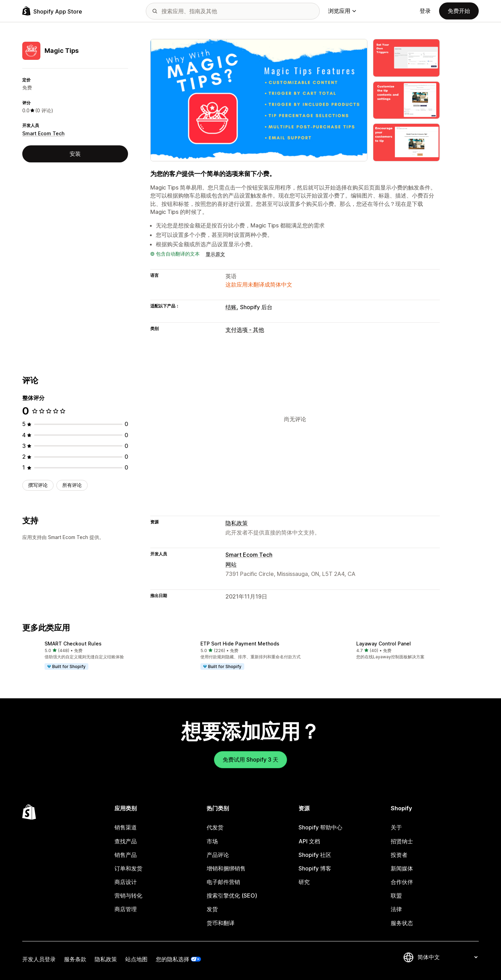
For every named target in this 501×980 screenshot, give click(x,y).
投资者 (399, 855)
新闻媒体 (402, 868)
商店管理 (126, 909)
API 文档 (309, 841)
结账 (231, 307)
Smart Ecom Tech (43, 133)
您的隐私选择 (173, 959)
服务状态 (402, 923)
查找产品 (126, 841)
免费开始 (459, 11)
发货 (212, 909)
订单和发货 (128, 868)
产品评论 (218, 855)
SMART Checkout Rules (73, 644)
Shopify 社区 (315, 855)
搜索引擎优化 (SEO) (232, 895)
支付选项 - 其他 (245, 330)
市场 (212, 841)
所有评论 (72, 485)
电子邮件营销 (223, 882)
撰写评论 (38, 485)
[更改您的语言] (447, 957)
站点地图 (136, 959)
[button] (95, 656)
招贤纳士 (402, 841)
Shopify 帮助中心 (320, 827)
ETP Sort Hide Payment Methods (240, 644)
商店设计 (126, 882)
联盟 (396, 895)
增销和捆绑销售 (226, 868)
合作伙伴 (402, 882)
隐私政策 (237, 523)
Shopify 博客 (315, 868)
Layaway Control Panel (384, 644)
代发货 (215, 827)
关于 (396, 827)
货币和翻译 (221, 923)
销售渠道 (126, 827)
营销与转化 (128, 895)
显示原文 (215, 254)
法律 (396, 909)
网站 (231, 564)
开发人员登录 (39, 959)
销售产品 (126, 855)
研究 (304, 882)
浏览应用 (342, 11)
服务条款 (75, 959)
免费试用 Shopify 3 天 (250, 760)
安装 (75, 154)
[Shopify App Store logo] (52, 11)
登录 (425, 11)
